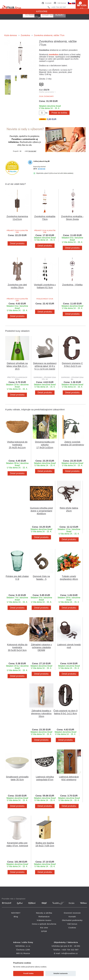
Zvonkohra (25, 35)
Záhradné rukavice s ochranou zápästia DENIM (41, 647)
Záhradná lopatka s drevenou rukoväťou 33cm (41, 713)
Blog (16, 917)
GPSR (44, 931)
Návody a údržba (44, 913)
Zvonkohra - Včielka (72, 285)
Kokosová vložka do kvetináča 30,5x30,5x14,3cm (17, 647)
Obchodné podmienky (72, 920)
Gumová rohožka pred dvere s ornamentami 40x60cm (41, 511)
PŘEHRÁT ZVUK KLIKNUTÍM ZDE (17, 231)
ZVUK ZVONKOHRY (46, 96)
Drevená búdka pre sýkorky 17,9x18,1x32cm (45, 445)
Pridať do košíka (59, 113)
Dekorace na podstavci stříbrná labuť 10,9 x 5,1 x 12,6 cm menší (45, 366)
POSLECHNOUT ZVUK (45, 299)
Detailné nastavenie (61, 973)
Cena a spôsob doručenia (44, 924)
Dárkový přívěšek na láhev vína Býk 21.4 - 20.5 (17, 366)
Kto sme (44, 928)
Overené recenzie (72, 913)
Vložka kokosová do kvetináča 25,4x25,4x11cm (17, 445)
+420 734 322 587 (59, 7)
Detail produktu (17, 243)
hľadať (59, 15)
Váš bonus (62, 3)
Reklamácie (44, 917)
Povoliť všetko (28, 973)
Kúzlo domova (11, 35)
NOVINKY (16, 913)
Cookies (72, 928)
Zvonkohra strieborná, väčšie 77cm (49, 35)
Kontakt (48, 3)
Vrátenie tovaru (44, 920)
